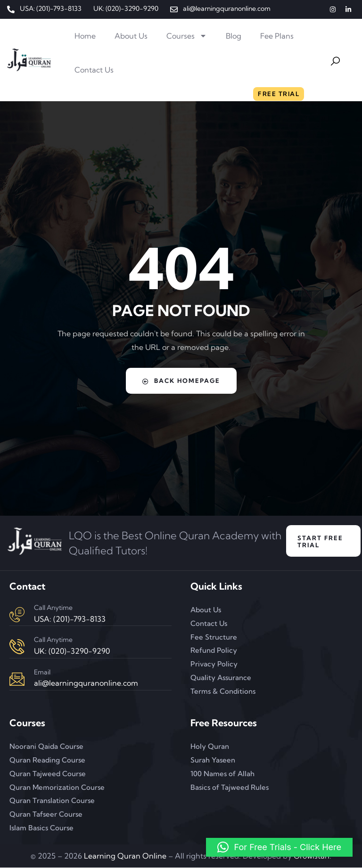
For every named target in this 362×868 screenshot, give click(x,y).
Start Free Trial (321, 541)
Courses (187, 36)
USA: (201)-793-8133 (70, 619)
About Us (131, 36)
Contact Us (94, 70)
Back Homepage (181, 381)
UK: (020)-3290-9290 (72, 651)
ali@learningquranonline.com (86, 683)
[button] (279, 847)
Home (85, 36)
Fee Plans (277, 36)
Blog (234, 36)
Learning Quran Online (125, 856)
